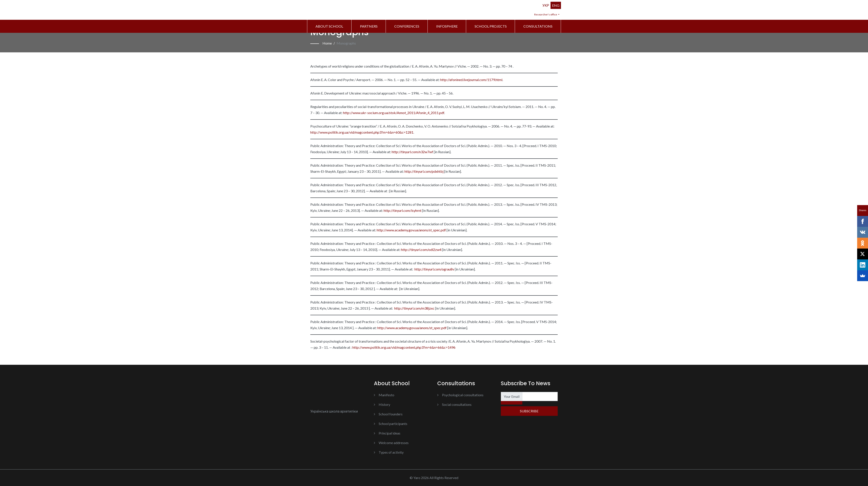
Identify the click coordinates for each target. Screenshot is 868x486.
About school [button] (329, 26)
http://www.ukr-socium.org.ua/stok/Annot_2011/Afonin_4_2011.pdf (394, 113)
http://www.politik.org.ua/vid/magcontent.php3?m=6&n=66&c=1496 (404, 347)
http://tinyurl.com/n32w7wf (412, 152)
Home (327, 43)
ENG (556, 5)
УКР (546, 5)
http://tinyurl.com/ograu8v (434, 269)
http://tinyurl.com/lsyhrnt (402, 210)
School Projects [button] (491, 26)
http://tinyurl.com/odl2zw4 (421, 250)
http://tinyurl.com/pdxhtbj (424, 171)
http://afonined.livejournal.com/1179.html (471, 80)
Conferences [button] (407, 26)
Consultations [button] (538, 26)
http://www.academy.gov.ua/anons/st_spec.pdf (411, 230)
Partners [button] (369, 26)
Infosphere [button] (447, 26)
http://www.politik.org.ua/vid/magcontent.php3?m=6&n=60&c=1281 (362, 132)
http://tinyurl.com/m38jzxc (414, 308)
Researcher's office (546, 14)
